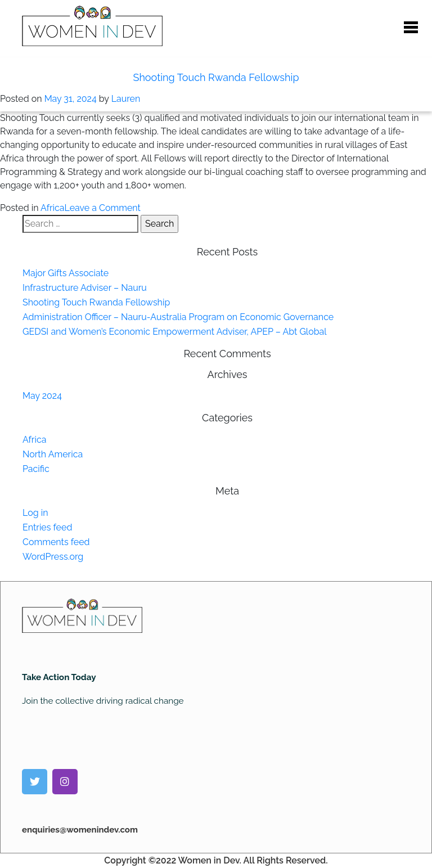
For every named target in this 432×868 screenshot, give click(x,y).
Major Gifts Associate (66, 273)
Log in (35, 513)
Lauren (126, 99)
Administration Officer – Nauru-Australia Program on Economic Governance (178, 317)
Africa (52, 208)
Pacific (36, 469)
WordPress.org (53, 557)
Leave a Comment (103, 208)
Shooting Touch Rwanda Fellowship (216, 77)
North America (53, 454)
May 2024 (42, 396)
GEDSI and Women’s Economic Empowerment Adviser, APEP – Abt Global (175, 332)
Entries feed (47, 527)
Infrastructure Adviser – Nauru (85, 288)
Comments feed (56, 542)
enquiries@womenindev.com (80, 830)
